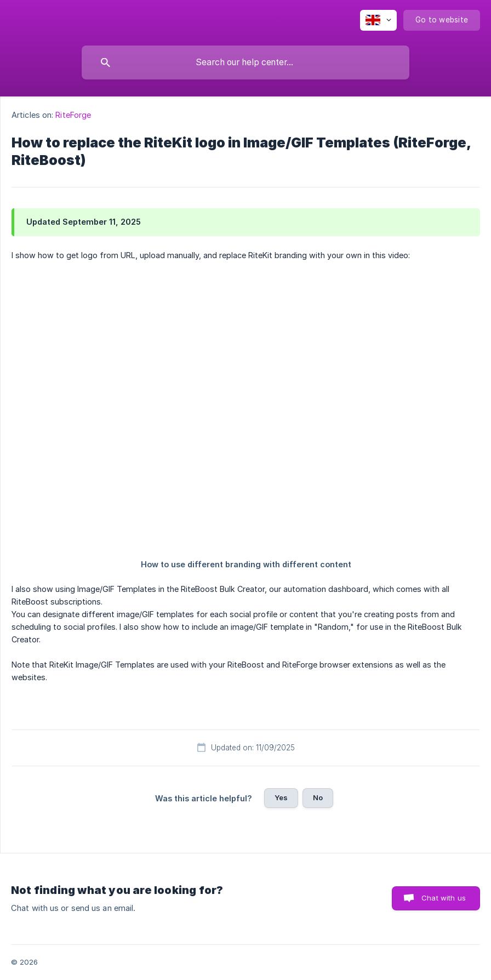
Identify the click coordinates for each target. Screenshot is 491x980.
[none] (378, 20)
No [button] (318, 797)
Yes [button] (281, 797)
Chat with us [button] (444, 898)
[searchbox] (245, 62)
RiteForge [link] (73, 115)
